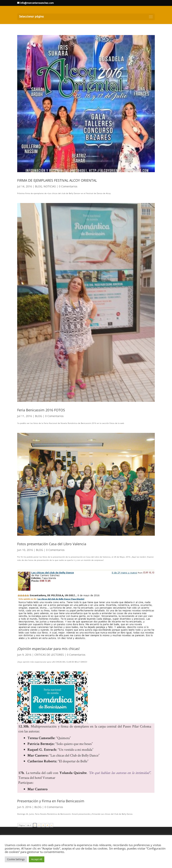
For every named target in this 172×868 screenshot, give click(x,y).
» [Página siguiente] (52, 825)
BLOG (39, 186)
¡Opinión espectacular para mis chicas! (48, 649)
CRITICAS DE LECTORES (49, 655)
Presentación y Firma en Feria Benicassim (51, 801)
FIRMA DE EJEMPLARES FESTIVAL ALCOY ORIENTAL (57, 180)
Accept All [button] (37, 859)
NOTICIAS (50, 186)
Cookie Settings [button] (16, 859)
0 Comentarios (68, 186)
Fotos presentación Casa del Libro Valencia (52, 544)
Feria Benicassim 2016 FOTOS (41, 410)
